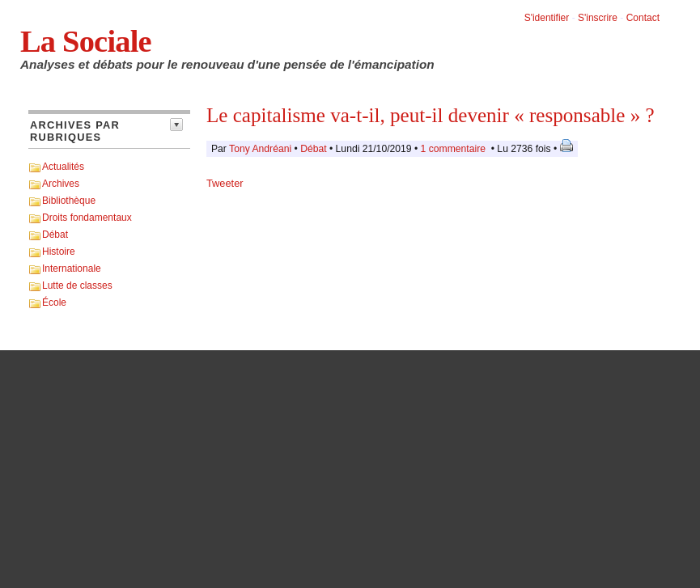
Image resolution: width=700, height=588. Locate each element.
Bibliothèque (69, 201)
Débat (55, 235)
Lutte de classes (77, 286)
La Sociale (86, 41)
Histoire (59, 252)
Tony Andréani (260, 149)
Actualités (63, 167)
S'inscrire (598, 18)
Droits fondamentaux (87, 218)
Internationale (72, 269)
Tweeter (225, 183)
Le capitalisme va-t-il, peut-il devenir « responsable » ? (431, 115)
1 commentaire (453, 149)
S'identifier (547, 18)
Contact (643, 18)
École (54, 302)
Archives (61, 184)
